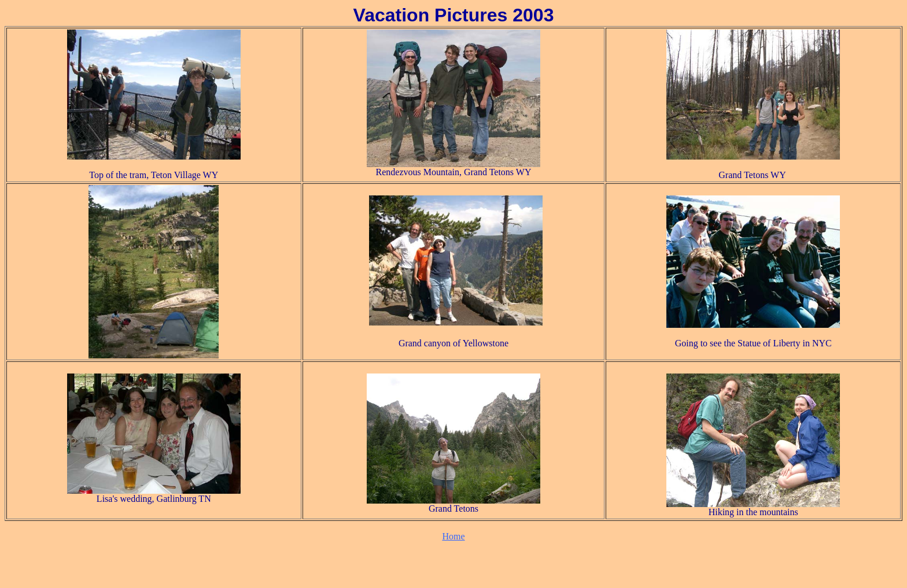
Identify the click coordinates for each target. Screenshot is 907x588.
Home (453, 536)
